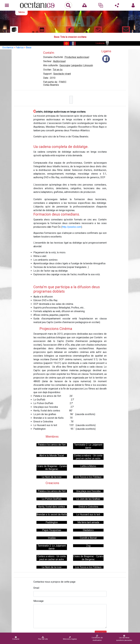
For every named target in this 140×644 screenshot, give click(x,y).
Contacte (16, 638)
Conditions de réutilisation (97, 638)
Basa (29, 47)
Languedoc (77, 65)
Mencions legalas (70, 638)
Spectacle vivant (62, 74)
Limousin (88, 65)
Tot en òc (58, 70)
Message (39, 601)
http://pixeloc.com (72, 227)
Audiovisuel (59, 61)
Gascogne (65, 65)
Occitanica (8, 47)
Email (36, 588)
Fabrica (20, 47)
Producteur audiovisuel (77, 57)
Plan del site (43, 638)
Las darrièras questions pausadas (124, 638)
